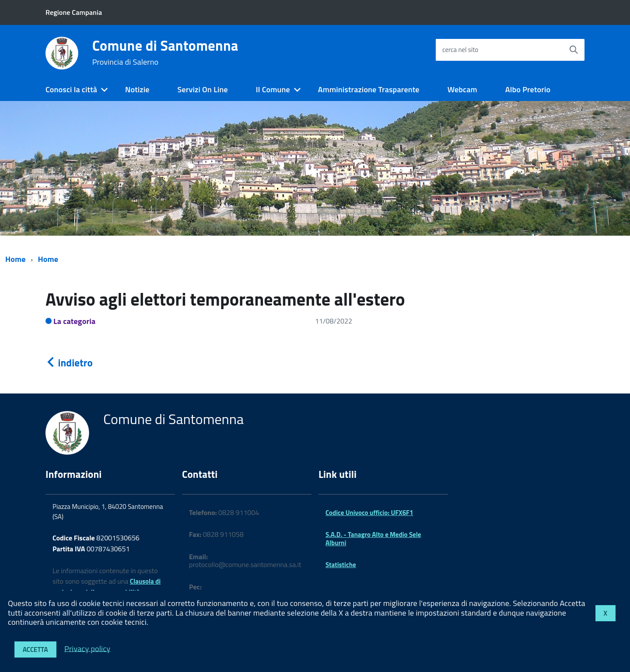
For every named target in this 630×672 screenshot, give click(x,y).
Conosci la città (71, 89)
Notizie (137, 89)
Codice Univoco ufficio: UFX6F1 (369, 513)
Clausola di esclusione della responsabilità (107, 587)
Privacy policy (87, 648)
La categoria (75, 321)
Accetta (35, 649)
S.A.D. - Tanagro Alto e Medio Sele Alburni (373, 538)
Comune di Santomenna (165, 52)
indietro (69, 363)
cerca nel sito (460, 50)
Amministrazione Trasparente (369, 89)
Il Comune (273, 89)
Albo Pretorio (528, 89)
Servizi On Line (203, 89)
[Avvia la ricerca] (574, 50)
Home (16, 259)
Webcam (462, 89)
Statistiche (341, 565)
